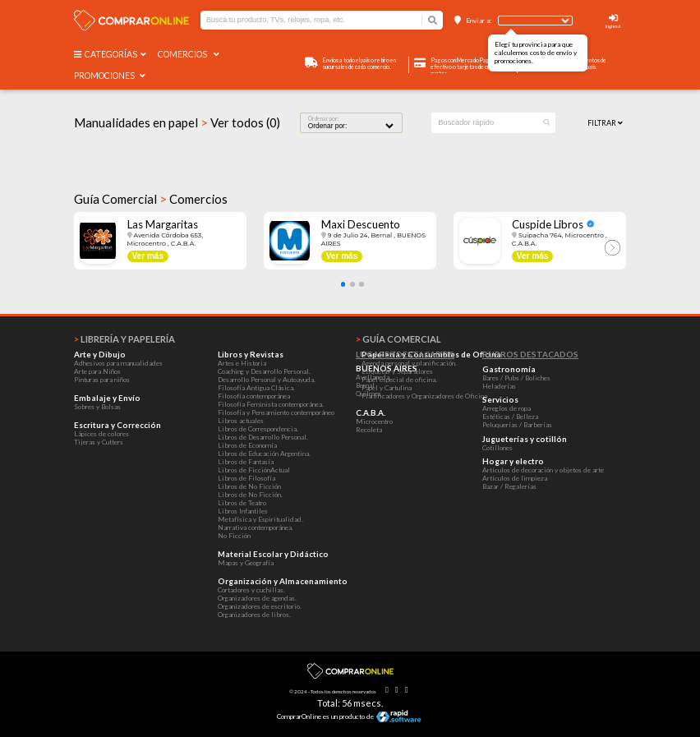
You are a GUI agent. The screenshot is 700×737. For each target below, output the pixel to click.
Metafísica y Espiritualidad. (260, 519)
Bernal (365, 385)
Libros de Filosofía (246, 478)
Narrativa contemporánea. (256, 527)
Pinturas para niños (102, 380)
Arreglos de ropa (507, 408)
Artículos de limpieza (515, 478)
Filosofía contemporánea (254, 396)
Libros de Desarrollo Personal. (263, 437)
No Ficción (234, 536)
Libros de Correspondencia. (258, 429)
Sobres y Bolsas (97, 407)
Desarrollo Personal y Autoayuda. (267, 380)
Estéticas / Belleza (510, 417)
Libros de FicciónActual (254, 470)
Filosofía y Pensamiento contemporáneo (276, 412)
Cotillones (497, 448)
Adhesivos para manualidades (118, 363)
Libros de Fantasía (246, 462)
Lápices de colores (101, 434)
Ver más (147, 256)
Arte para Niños (97, 371)
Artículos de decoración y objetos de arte (543, 470)
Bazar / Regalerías (509, 486)
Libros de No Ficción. (250, 495)
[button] (343, 284)
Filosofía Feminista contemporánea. (271, 404)
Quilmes (368, 394)
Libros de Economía (247, 445)
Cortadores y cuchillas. (251, 590)
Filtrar (605, 123)
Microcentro (374, 421)
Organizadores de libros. (254, 615)
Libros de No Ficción (249, 486)
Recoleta (369, 430)
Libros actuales (241, 421)
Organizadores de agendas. (257, 598)
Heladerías (499, 386)
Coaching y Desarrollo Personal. (264, 371)
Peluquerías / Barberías (517, 425)
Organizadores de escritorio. (260, 606)
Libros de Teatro (242, 503)
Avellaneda (373, 377)
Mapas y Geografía (246, 563)
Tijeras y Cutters (99, 442)
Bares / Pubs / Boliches (516, 378)
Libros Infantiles (243, 511)
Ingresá (613, 26)
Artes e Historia (242, 363)
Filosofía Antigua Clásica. (256, 388)
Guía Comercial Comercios (151, 199)
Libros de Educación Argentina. (264, 454)
